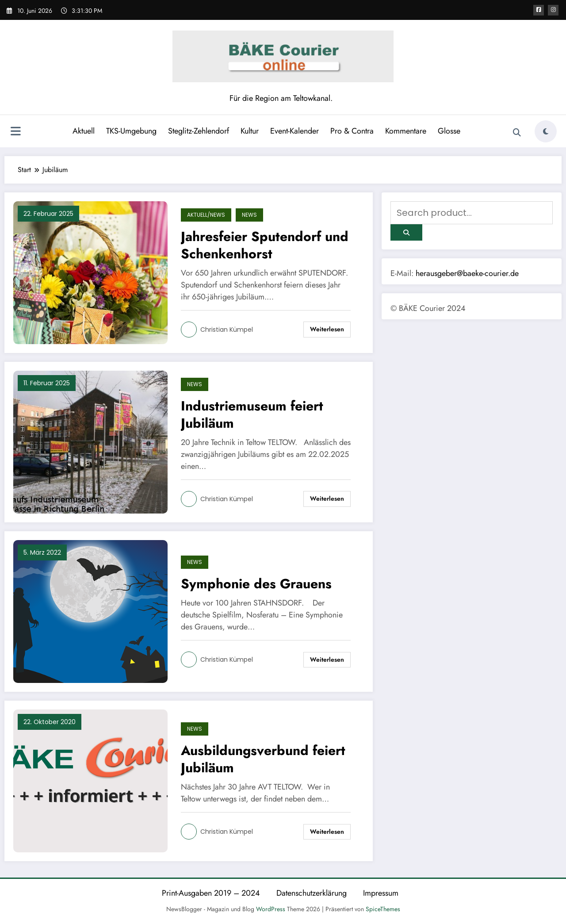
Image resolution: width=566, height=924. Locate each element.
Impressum (381, 893)
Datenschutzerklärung (312, 893)
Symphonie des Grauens (256, 584)
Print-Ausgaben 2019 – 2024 (211, 893)
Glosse (449, 131)
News (249, 215)
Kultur (250, 131)
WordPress (271, 909)
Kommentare (406, 131)
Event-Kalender (294, 131)
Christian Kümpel (227, 330)
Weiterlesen (327, 329)
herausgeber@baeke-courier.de (467, 273)
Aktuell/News (206, 215)
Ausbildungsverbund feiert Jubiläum (263, 759)
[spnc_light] (546, 131)
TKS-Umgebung (131, 131)
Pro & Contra (352, 131)
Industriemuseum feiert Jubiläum (252, 414)
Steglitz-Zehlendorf (199, 131)
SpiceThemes (383, 909)
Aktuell (84, 131)
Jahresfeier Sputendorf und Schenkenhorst (265, 245)
